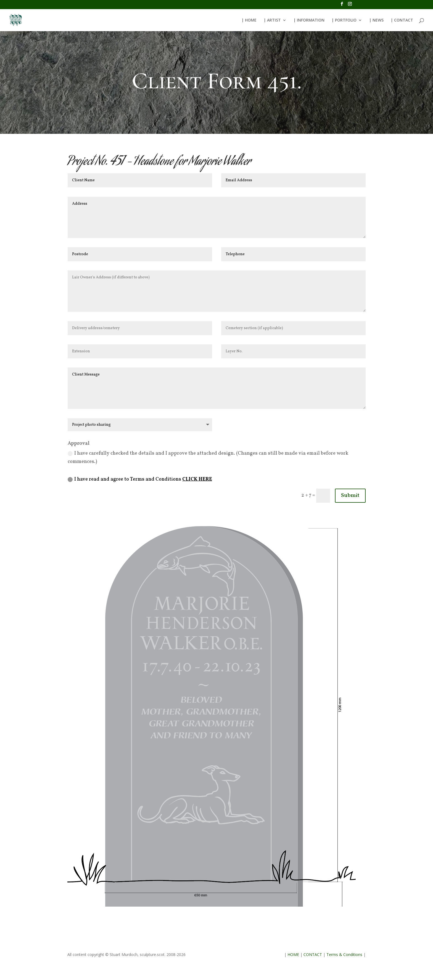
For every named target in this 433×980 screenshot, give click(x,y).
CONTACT (313, 954)
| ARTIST (272, 20)
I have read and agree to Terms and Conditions (140, 479)
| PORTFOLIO (344, 20)
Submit (350, 496)
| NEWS (376, 20)
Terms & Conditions (344, 954)
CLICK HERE (197, 479)
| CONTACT (402, 20)
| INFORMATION (309, 20)
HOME (293, 954)
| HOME (249, 20)
